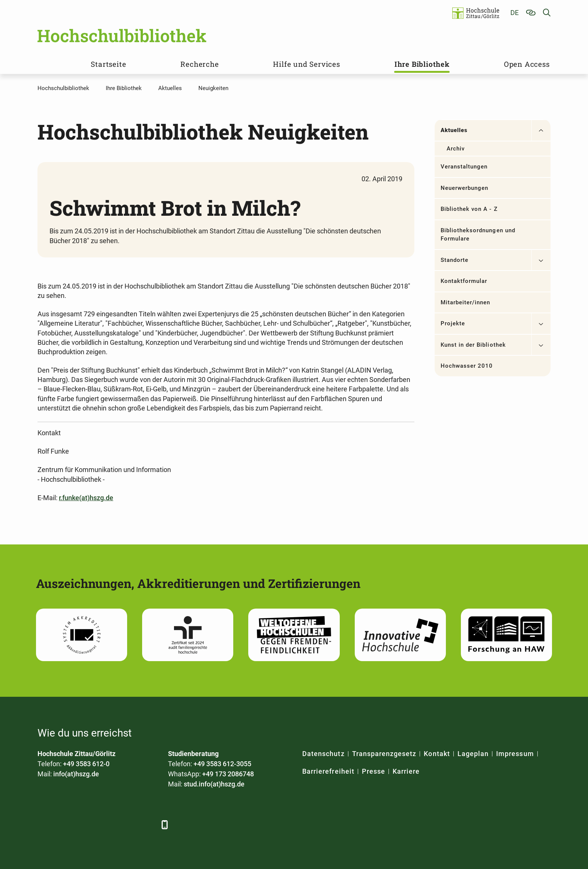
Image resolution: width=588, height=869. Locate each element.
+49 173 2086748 (228, 774)
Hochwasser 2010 (467, 366)
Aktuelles (454, 130)
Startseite (108, 64)
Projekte (453, 323)
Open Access (527, 64)
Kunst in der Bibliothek (473, 345)
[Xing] (85, 825)
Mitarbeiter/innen (466, 302)
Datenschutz (323, 754)
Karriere (406, 771)
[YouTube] (106, 825)
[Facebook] (44, 825)
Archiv (456, 149)
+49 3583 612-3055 (222, 764)
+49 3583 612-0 (86, 764)
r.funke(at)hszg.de (86, 498)
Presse (373, 771)
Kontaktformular (464, 281)
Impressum (515, 754)
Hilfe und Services (306, 64)
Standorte (454, 260)
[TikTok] (147, 825)
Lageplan (473, 754)
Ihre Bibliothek (422, 64)
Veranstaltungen (464, 167)
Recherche (199, 64)
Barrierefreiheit (328, 771)
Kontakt (437, 754)
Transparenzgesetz (384, 754)
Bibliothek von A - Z (469, 209)
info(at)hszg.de (76, 774)
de (514, 13)
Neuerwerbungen (465, 188)
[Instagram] (127, 825)
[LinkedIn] (65, 825)
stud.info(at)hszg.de (214, 784)
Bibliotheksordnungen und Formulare (478, 235)
